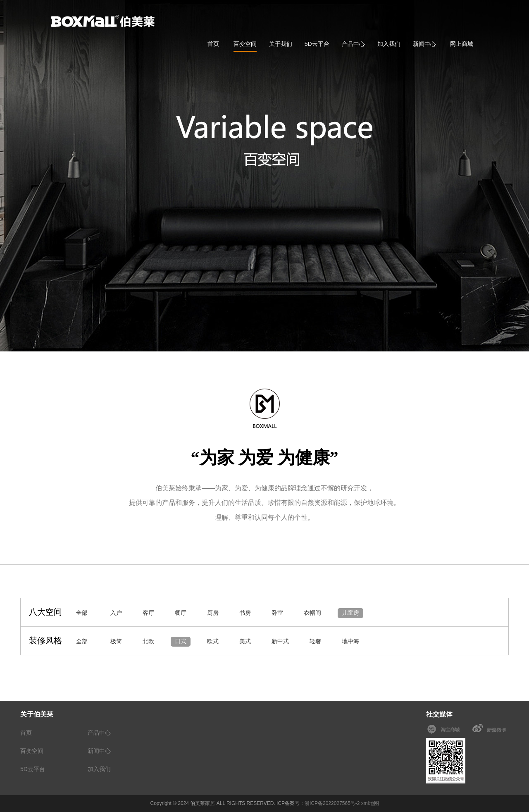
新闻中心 (424, 44)
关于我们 (281, 44)
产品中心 (353, 44)
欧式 (213, 641)
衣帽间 (312, 613)
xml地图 (370, 803)
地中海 (350, 641)
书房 (245, 613)
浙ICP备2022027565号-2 (332, 803)
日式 (181, 641)
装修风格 (45, 640)
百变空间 (245, 44)
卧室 (277, 613)
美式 (245, 641)
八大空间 (45, 612)
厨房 (213, 613)
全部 (82, 613)
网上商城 (462, 44)
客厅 (148, 613)
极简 (116, 641)
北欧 (148, 641)
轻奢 (315, 641)
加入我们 (389, 44)
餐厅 (181, 613)
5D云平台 (317, 44)
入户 (116, 613)
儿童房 (350, 613)
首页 (213, 44)
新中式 (280, 641)
